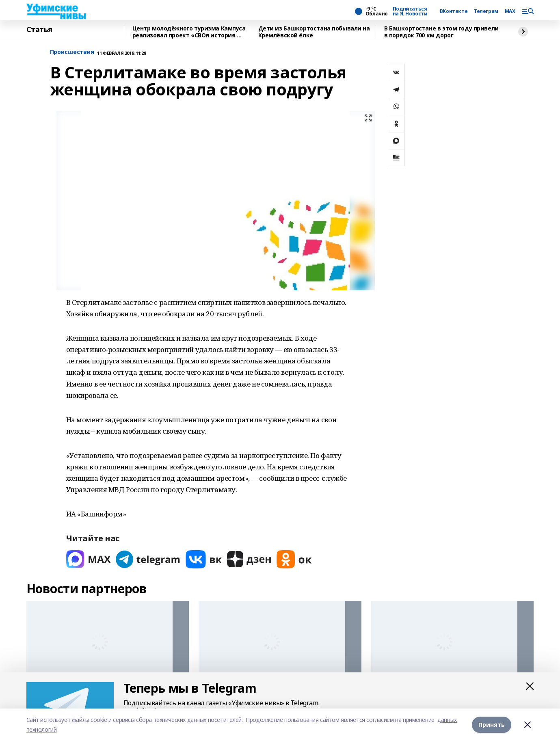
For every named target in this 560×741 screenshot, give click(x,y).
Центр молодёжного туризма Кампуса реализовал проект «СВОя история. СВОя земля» (189, 32)
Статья (39, 30)
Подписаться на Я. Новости (410, 11)
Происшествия (72, 52)
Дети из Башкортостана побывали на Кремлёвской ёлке (314, 32)
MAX (510, 11)
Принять (492, 725)
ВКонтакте (454, 11)
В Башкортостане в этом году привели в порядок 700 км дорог (441, 32)
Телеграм (486, 11)
